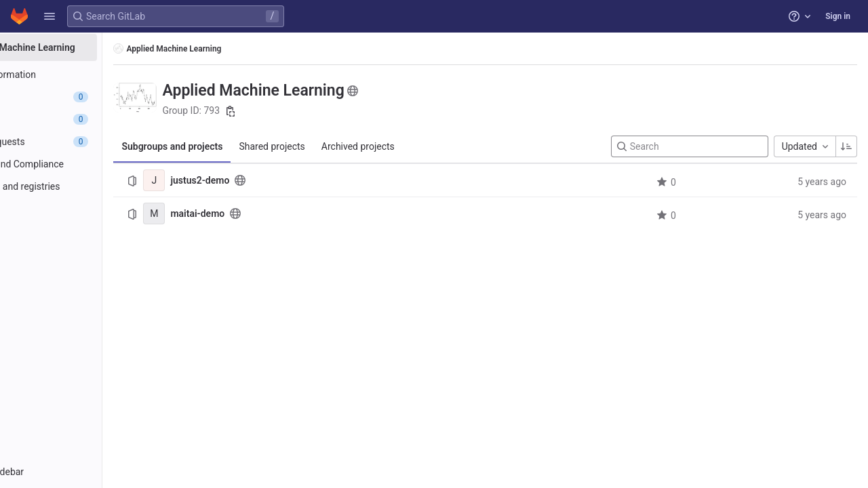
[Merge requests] (86, 142)
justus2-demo (271, 180)
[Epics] (86, 97)
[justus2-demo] (225, 180)
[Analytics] (86, 209)
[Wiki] (86, 231)
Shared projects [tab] (343, 146)
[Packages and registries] (86, 186)
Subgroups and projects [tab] (243, 146)
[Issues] (86, 119)
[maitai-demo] (225, 213)
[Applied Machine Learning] (87, 47)
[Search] (690, 146)
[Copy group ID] (301, 111)
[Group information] (86, 75)
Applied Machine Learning (238, 48)
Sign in (838, 16)
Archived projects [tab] (429, 146)
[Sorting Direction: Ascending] (846, 146)
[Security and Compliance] (86, 164)
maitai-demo (269, 213)
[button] (50, 16)
